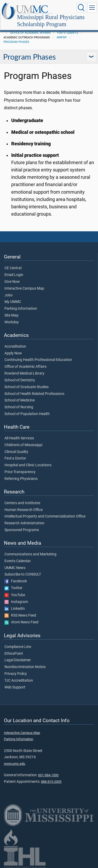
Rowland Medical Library (24, 373)
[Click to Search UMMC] (81, 8)
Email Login (14, 275)
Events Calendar (18, 561)
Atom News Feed (21, 622)
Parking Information (21, 309)
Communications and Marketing (30, 554)
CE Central (13, 268)
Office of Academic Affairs (30, 33)
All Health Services (19, 438)
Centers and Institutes (22, 503)
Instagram (16, 602)
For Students (68, 33)
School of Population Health (27, 414)
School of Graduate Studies (27, 387)
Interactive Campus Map (24, 289)
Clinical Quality (16, 452)
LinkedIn (15, 609)
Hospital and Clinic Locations (28, 465)
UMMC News (15, 568)
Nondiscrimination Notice (25, 667)
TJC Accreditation (19, 681)
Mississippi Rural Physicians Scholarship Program (51, 21)
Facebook (16, 581)
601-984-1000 (48, 775)
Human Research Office (24, 510)
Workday (12, 322)
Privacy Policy (16, 674)
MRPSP (62, 38)
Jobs (8, 295)
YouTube (15, 595)
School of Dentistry (20, 380)
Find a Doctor (15, 458)
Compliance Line (18, 647)
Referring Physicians (21, 479)
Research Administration (24, 523)
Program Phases (16, 42)
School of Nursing (19, 407)
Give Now (12, 282)
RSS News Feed (20, 616)
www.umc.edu (15, 764)
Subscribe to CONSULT (23, 574)
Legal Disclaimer (18, 660)
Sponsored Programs (22, 530)
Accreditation (15, 347)
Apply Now (13, 353)
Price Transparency (20, 472)
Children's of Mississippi (23, 445)
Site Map (11, 315)
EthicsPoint (14, 654)
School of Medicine (20, 400)
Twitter (13, 588)
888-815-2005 (51, 782)
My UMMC (13, 302)
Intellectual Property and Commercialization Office (45, 516)
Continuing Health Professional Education (38, 360)
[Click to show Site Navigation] (92, 8)
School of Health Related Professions (34, 394)
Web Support (15, 687)
